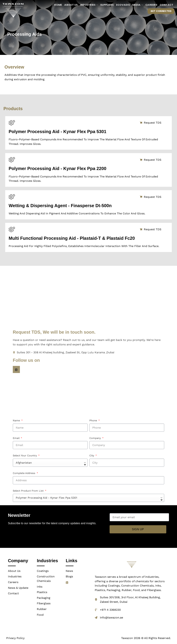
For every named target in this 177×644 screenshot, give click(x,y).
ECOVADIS (123, 5)
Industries (89, 5)
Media (138, 5)
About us (71, 5)
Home (58, 5)
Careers (151, 5)
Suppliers (107, 5)
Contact (166, 5)
